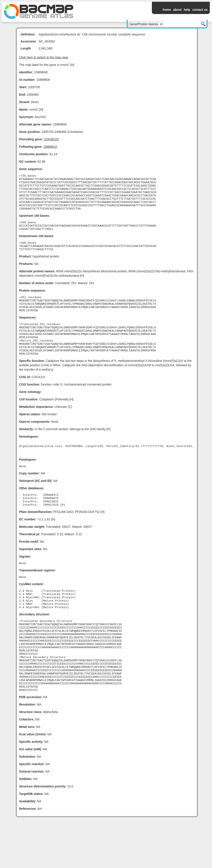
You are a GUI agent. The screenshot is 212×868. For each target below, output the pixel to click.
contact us (200, 10)
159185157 (52, 139)
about (177, 10)
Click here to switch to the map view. (44, 57)
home (167, 10)
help (187, 10)
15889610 (50, 147)
